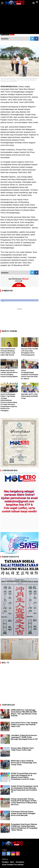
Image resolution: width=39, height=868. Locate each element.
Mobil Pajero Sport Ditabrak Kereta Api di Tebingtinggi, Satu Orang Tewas (24, 763)
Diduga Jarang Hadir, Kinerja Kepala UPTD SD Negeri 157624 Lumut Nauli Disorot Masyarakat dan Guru (24, 802)
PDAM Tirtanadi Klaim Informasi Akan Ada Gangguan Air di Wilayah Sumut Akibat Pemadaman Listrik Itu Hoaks (24, 776)
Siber (12, 862)
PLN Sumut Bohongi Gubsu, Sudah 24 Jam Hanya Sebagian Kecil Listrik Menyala (23, 813)
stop (12, 34)
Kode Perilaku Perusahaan (13, 865)
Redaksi (5, 862)
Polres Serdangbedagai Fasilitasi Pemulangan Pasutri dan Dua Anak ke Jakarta (30, 374)
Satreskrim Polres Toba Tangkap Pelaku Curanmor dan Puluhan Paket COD (24, 725)
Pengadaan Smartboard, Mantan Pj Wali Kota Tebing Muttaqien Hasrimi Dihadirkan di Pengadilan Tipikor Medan (24, 827)
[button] (37, 1)
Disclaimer (20, 862)
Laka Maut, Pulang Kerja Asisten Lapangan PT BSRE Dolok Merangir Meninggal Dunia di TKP (24, 737)
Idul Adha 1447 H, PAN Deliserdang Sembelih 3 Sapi (29, 396)
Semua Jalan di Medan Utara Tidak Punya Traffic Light (22, 749)
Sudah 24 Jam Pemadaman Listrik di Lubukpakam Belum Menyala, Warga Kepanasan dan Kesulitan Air (24, 789)
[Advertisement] (19, 18)
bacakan (5, 34)
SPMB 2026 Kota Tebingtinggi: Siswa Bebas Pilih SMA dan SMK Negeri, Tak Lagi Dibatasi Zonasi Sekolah (24, 713)
